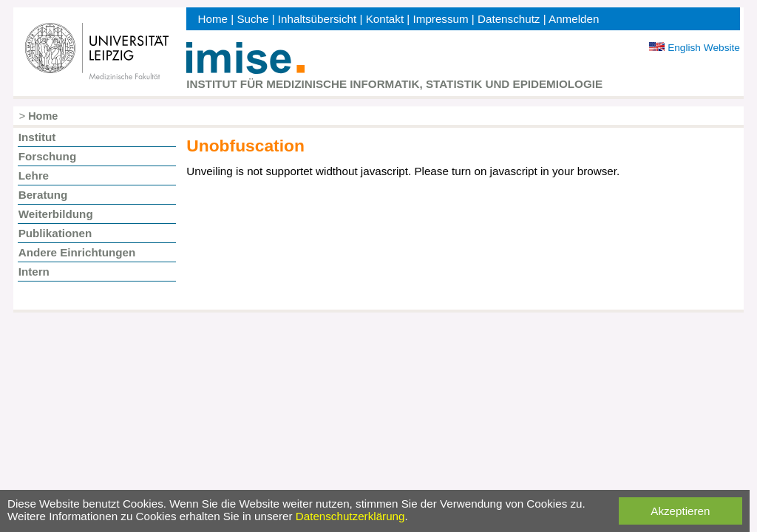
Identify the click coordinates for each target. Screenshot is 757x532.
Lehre (34, 175)
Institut (37, 137)
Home (213, 19)
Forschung (47, 156)
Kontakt (385, 19)
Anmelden (574, 19)
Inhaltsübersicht (317, 19)
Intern (34, 272)
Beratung (43, 195)
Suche (252, 19)
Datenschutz (509, 19)
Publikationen (55, 233)
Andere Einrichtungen (77, 252)
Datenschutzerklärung (350, 516)
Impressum (441, 19)
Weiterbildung (56, 214)
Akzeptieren (680, 511)
